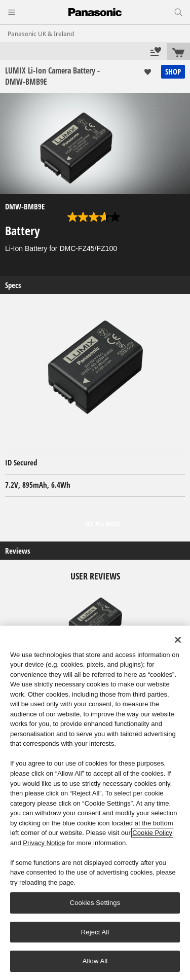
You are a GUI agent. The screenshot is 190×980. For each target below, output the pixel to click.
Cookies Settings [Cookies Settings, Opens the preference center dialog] (95, 903)
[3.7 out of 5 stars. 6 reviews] (95, 217)
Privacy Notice (44, 843)
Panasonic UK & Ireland (41, 34)
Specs (13, 285)
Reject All (95, 932)
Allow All (95, 961)
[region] (95, 803)
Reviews (18, 551)
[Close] (178, 640)
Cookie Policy (152, 833)
